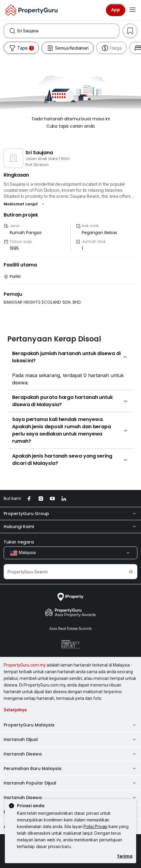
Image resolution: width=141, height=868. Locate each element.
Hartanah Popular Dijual (70, 783)
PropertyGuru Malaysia (70, 725)
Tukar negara (19, 542)
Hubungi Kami (70, 527)
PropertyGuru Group (70, 514)
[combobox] (68, 31)
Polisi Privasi (95, 826)
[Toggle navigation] (133, 10)
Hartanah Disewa (70, 754)
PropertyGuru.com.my (25, 665)
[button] (25, 204)
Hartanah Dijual (70, 739)
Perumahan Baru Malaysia (70, 768)
